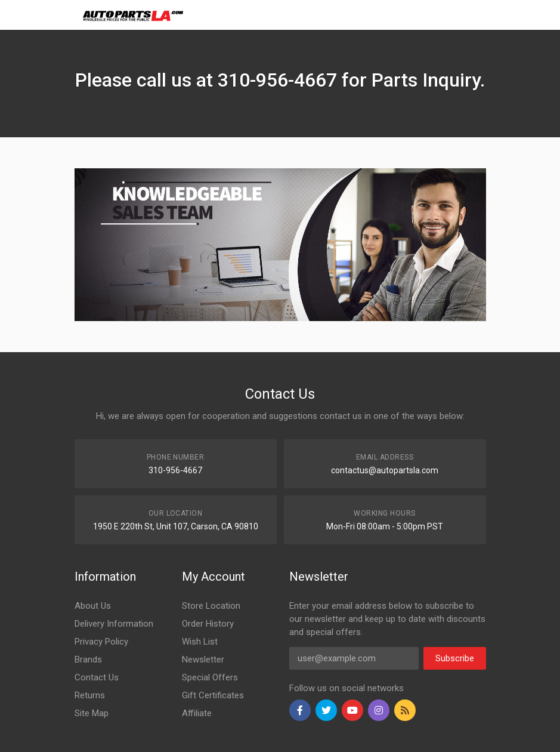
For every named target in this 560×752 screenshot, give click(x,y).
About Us (93, 606)
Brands (88, 659)
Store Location (211, 606)
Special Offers (210, 677)
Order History (208, 624)
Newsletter (203, 659)
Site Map (92, 713)
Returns (90, 695)
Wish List (200, 642)
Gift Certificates (213, 695)
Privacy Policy (101, 642)
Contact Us (97, 677)
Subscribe (455, 658)
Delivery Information (114, 624)
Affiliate (197, 713)
